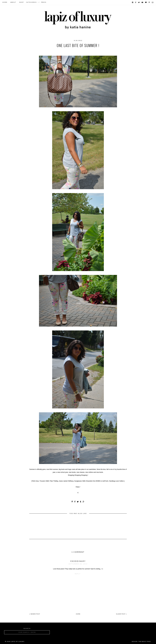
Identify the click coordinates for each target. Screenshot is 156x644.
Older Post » (121, 614)
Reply (78, 574)
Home (5, 2)
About (13, 2)
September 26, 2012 (78, 564)
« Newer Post (35, 614)
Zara (110, 50)
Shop (21, 2)
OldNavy (84, 50)
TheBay (103, 50)
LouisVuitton (72, 50)
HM (51, 50)
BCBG (46, 50)
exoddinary (78, 561)
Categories (31, 2)
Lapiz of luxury (18, 642)
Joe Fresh (59, 50)
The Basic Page (144, 642)
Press (44, 2)
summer (94, 50)
